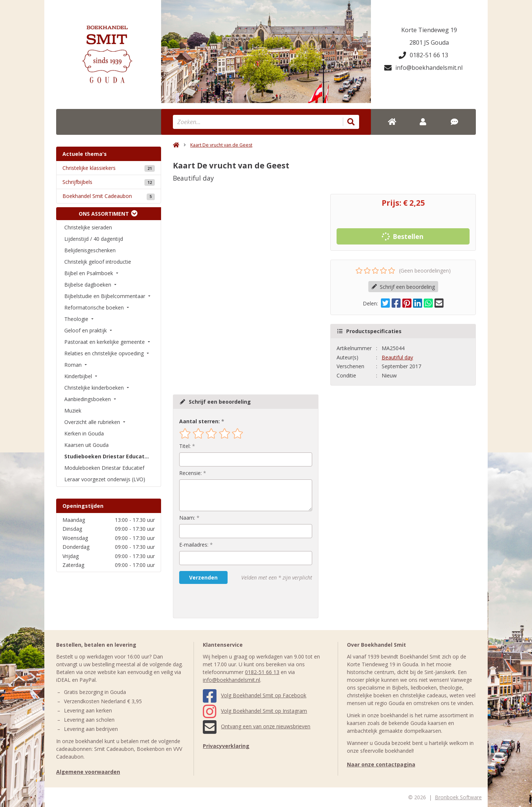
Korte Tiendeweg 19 (429, 30)
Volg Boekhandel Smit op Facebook (255, 695)
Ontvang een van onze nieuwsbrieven (257, 726)
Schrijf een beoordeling (403, 287)
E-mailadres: (194, 545)
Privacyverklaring (226, 746)
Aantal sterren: (199, 421)
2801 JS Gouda (429, 42)
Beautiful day (397, 357)
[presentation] (226, 601)
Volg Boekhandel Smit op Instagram (255, 711)
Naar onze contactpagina (381, 764)
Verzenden (203, 577)
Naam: (187, 518)
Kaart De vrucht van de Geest (221, 145)
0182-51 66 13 (423, 55)
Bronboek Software (458, 797)
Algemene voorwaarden (88, 772)
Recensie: (190, 473)
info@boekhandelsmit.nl (423, 68)
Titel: (185, 446)
